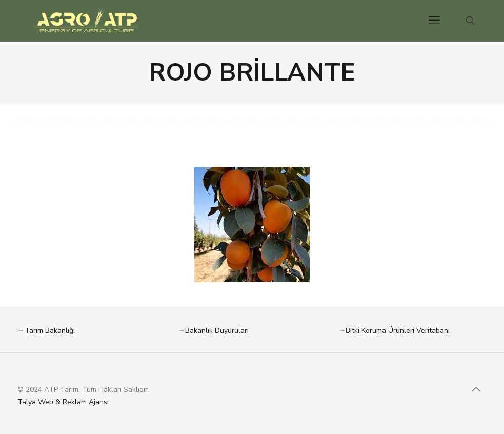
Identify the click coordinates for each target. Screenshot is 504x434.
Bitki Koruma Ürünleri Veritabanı (398, 331)
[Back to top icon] (476, 390)
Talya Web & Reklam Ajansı (63, 402)
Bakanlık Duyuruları (217, 331)
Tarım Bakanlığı (50, 331)
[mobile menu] (434, 21)
